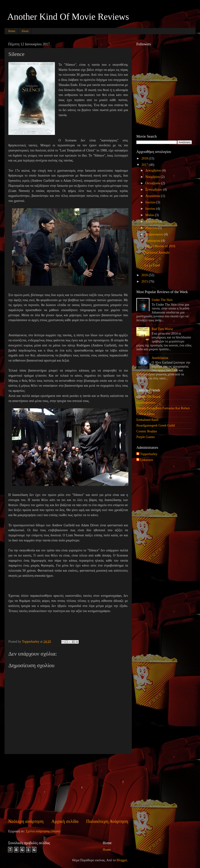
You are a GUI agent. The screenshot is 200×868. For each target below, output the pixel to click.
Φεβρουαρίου (155, 234)
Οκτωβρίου (153, 183)
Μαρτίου (152, 228)
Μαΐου (150, 215)
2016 (145, 275)
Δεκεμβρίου (154, 170)
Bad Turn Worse (162, 329)
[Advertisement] (68, 786)
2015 (145, 281)
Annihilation (160, 358)
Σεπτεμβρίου (154, 190)
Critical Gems (145, 414)
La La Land (152, 265)
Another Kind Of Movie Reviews (68, 17)
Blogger (122, 860)
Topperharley (149, 454)
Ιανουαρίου (153, 241)
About (25, 31)
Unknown (146, 460)
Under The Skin (162, 300)
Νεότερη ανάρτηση (26, 821)
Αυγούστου (153, 196)
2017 (145, 165)
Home (12, 31)
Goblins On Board (148, 397)
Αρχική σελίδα (65, 821)
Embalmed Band (147, 420)
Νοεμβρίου (153, 177)
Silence (149, 259)
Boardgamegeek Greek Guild (156, 425)
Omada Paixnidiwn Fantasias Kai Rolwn (163, 408)
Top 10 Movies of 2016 (160, 246)
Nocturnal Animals (157, 252)
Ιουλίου (151, 202)
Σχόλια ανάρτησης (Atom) (43, 831)
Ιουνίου (151, 209)
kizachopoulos (146, 403)
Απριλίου (152, 221)
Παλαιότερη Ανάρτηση (107, 821)
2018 (145, 158)
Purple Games (146, 437)
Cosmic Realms (147, 431)
